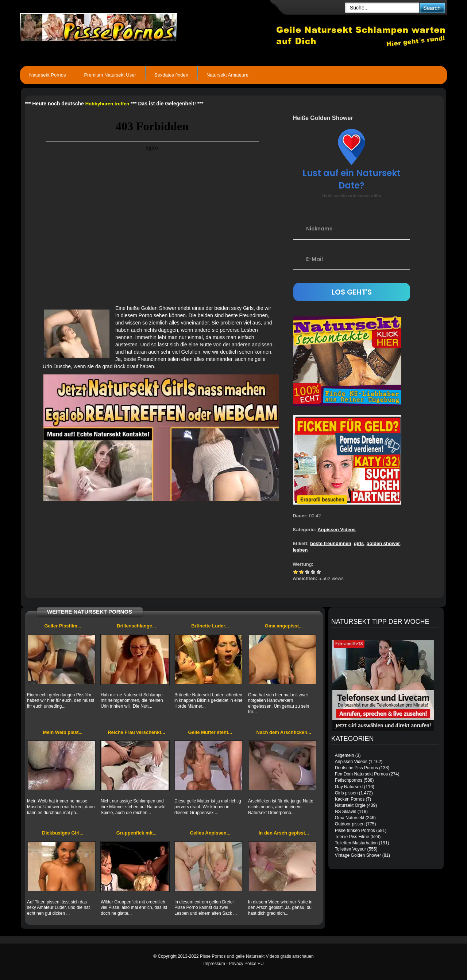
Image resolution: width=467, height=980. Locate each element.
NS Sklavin (346, 812)
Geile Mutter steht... (210, 732)
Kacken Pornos (350, 799)
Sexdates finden (171, 75)
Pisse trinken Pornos (355, 831)
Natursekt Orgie (350, 805)
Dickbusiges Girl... (63, 833)
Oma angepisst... (284, 626)
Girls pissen (346, 793)
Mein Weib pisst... (63, 732)
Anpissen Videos (337, 530)
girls (359, 543)
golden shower (383, 543)
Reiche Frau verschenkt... (136, 732)
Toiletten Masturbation (356, 843)
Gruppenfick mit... (137, 833)
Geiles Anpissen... (210, 833)
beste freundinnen (331, 543)
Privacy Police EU (246, 964)
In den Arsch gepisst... (284, 833)
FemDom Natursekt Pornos (361, 774)
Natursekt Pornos (47, 75)
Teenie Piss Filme (352, 837)
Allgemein (345, 755)
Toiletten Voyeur (350, 849)
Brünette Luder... (210, 626)
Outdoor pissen (350, 824)
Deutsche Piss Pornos (356, 768)
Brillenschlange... (136, 626)
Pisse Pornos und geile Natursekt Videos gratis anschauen (257, 956)
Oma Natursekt (350, 818)
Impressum (214, 964)
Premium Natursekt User (110, 75)
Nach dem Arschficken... (284, 732)
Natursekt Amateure (227, 75)
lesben (300, 550)
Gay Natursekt (349, 787)
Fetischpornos (349, 780)
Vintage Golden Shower (358, 855)
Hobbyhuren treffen (107, 104)
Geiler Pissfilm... (63, 626)
